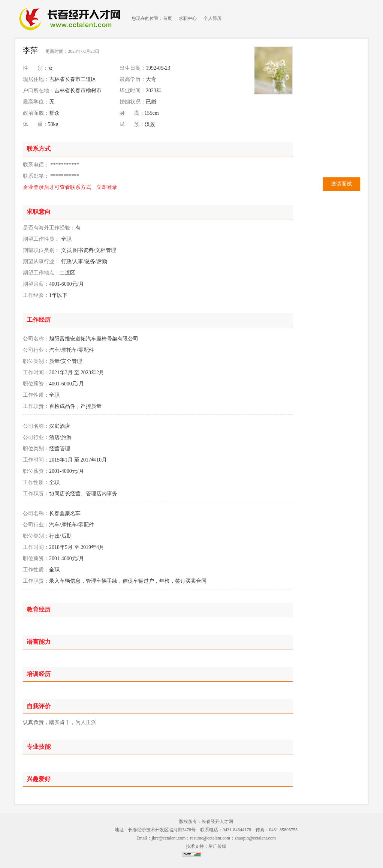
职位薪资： (36, 384)
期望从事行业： (41, 262)
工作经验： (36, 295)
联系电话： (36, 165)
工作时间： (36, 373)
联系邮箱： (36, 176)
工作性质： (36, 395)
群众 (54, 113)
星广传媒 (217, 846)
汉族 (150, 124)
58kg (53, 124)
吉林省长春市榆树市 (78, 91)
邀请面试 (341, 184)
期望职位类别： (41, 250)
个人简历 (212, 18)
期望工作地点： (41, 273)
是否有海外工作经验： (49, 228)
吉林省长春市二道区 (73, 79)
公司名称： (36, 339)
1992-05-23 (158, 68)
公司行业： (36, 350)
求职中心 (188, 18)
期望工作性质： (41, 239)
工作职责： (36, 406)
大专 (151, 79)
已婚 (151, 102)
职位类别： (36, 361)
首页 (168, 18)
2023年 (154, 91)
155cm (152, 113)
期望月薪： (36, 284)
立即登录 (107, 187)
